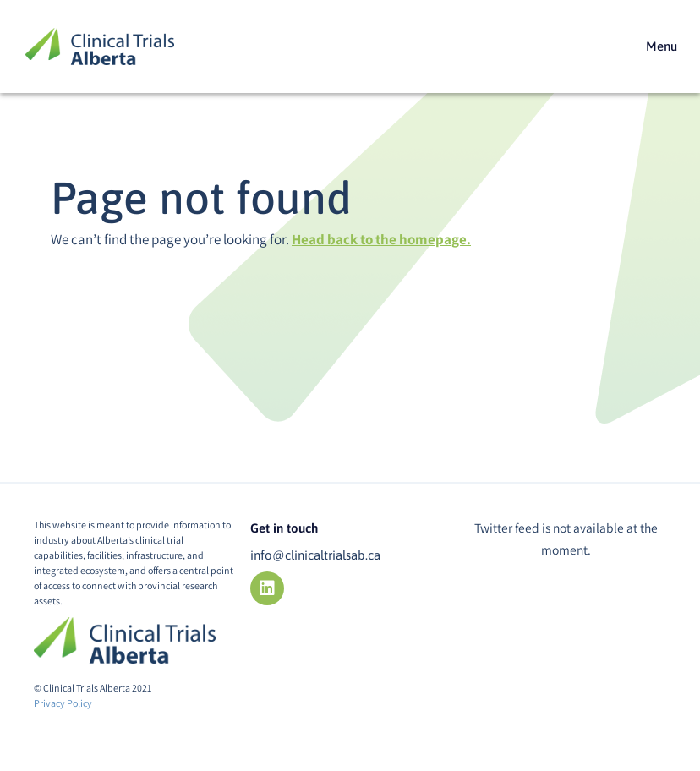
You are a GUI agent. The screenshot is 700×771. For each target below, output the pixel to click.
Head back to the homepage (379, 239)
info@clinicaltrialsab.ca (315, 555)
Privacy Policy (63, 703)
